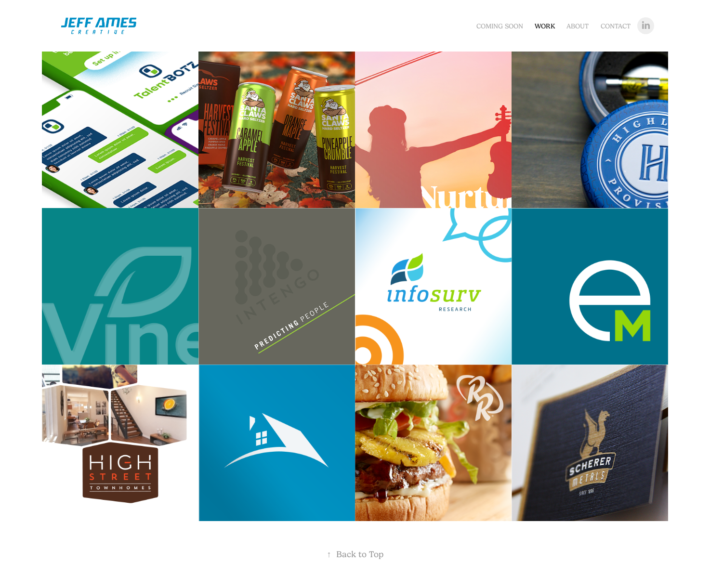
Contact (616, 26)
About (578, 26)
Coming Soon (500, 26)
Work (545, 26)
